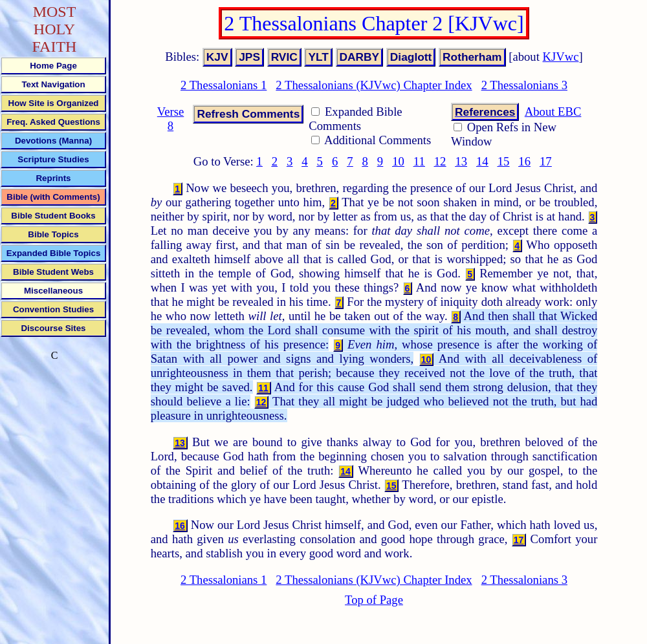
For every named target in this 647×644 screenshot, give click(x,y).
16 (524, 161)
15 (504, 161)
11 (419, 161)
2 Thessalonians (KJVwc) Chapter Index (374, 85)
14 (482, 161)
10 (398, 161)
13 (461, 161)
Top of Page (374, 600)
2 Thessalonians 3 (524, 85)
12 (440, 161)
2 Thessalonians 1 (224, 85)
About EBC (553, 112)
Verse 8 (170, 119)
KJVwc (561, 57)
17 (546, 161)
